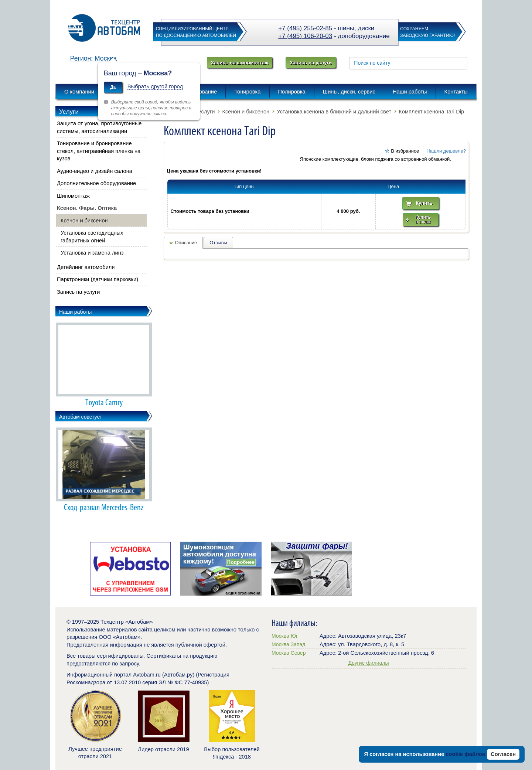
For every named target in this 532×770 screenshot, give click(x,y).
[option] (130, 569)
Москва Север (289, 653)
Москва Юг (285, 636)
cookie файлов (465, 754)
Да (113, 87)
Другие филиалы (368, 663)
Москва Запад (288, 644)
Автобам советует (81, 417)
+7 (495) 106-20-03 (305, 36)
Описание (186, 243)
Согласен (503, 754)
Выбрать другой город (155, 86)
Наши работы (75, 312)
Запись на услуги (311, 63)
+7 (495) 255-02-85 (305, 28)
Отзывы (218, 243)
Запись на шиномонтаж (240, 63)
